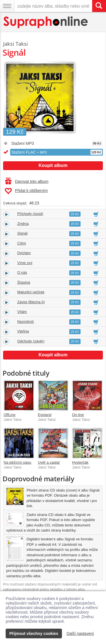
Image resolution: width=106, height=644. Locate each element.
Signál (22, 233)
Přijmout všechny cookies (34, 633)
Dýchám (24, 253)
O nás (22, 272)
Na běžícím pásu (18, 462)
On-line (78, 415)
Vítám (22, 312)
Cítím (22, 243)
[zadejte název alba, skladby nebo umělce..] (53, 6)
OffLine (10, 415)
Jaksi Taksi (16, 44)
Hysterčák (80, 462)
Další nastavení (80, 633)
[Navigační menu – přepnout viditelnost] (7, 6)
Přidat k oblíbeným (26, 191)
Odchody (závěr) (31, 341)
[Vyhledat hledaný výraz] (99, 6)
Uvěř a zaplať (49, 462)
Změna (23, 224)
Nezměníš (26, 322)
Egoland (45, 415)
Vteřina (23, 331)
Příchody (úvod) (30, 214)
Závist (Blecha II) (31, 302)
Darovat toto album (27, 181)
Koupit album (53, 165)
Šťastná (24, 282)
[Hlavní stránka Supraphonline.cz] (46, 22)
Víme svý (25, 263)
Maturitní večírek (31, 292)
